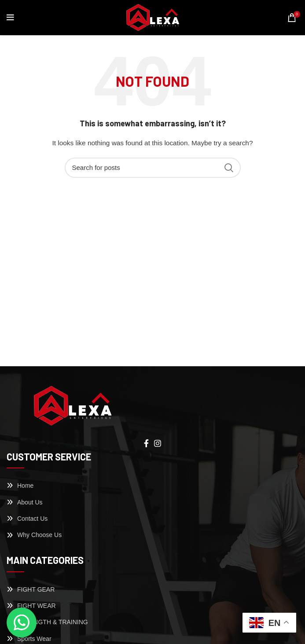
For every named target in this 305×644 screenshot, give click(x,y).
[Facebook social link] (146, 443)
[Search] (153, 168)
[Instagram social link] (158, 443)
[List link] (152, 486)
